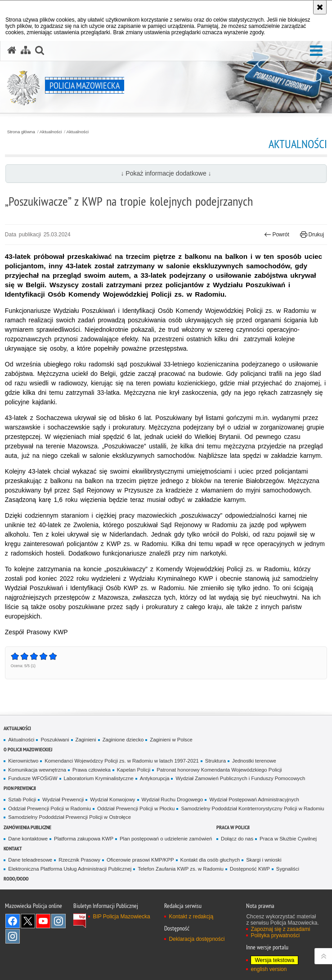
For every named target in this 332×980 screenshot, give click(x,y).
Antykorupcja (155, 778)
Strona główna (21, 132)
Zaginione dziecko (123, 740)
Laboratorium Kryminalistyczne (99, 778)
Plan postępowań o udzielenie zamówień (166, 839)
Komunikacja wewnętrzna (37, 770)
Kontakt (13, 848)
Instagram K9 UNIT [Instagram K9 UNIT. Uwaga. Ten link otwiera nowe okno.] (58, 921)
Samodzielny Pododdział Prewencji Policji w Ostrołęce (70, 817)
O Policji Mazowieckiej (28, 749)
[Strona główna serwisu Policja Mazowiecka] (12, 50)
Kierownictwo (23, 761)
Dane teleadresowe (30, 860)
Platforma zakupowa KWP (84, 839)
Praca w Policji (233, 827)
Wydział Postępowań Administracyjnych (254, 799)
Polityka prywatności (275, 935)
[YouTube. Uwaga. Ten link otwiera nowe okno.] (43, 921)
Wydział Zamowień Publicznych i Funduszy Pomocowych (240, 778)
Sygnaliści (288, 869)
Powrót (277, 235)
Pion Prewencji (20, 788)
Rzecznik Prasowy (79, 860)
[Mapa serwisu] (26, 50)
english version (269, 969)
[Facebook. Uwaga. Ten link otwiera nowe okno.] (13, 921)
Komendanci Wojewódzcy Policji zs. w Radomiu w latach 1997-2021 (122, 761)
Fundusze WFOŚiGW (33, 778)
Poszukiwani (55, 740)
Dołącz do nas (237, 839)
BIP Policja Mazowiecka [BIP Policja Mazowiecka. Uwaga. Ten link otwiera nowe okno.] (121, 917)
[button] (316, 51)
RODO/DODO (16, 878)
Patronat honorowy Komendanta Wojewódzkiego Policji (219, 770)
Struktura (215, 761)
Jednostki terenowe (254, 761)
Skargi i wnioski (264, 860)
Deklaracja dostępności (197, 939)
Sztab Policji (22, 799)
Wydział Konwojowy (112, 799)
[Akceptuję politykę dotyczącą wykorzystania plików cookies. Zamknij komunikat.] (320, 7)
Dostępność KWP (250, 869)
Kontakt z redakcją (191, 917)
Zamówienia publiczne (27, 827)
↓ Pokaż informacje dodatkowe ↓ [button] (166, 173)
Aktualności (51, 132)
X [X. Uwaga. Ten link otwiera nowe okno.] (28, 921)
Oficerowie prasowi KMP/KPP (140, 860)
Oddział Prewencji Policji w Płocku (136, 808)
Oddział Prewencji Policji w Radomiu (49, 808)
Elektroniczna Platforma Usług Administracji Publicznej (70, 869)
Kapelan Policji (134, 770)
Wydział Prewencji (63, 799)
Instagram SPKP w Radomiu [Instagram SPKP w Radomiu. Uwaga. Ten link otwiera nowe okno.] (13, 936)
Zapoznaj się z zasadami (280, 929)
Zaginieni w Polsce (171, 740)
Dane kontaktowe (28, 839)
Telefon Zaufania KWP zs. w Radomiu (180, 869)
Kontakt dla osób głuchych (210, 860)
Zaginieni (86, 740)
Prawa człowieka (92, 770)
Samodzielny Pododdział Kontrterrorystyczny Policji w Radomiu (252, 808)
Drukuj (312, 235)
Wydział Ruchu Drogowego (173, 799)
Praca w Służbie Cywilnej (288, 839)
